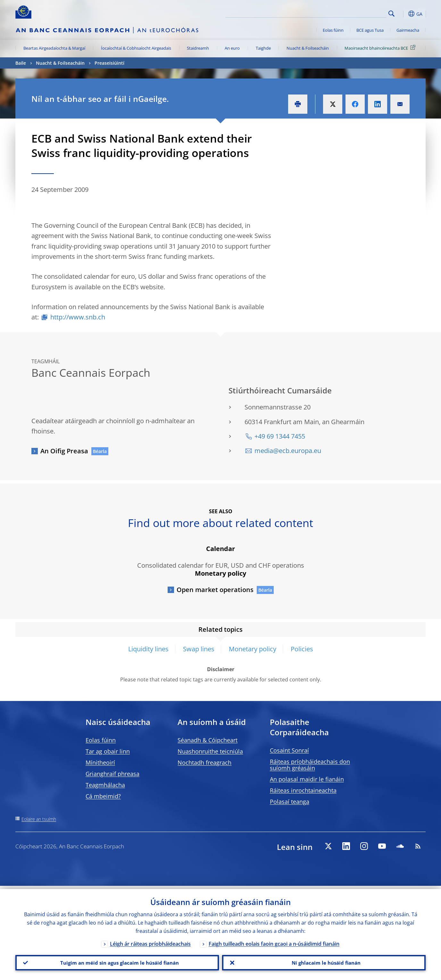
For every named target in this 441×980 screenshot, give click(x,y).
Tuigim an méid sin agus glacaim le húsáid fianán (117, 961)
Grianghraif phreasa (112, 774)
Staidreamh (198, 48)
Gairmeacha (408, 30)
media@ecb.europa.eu (288, 451)
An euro (232, 48)
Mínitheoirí (100, 762)
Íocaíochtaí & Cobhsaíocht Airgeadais (136, 48)
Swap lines (199, 649)
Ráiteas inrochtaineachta (303, 790)
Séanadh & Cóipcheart (208, 740)
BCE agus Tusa (370, 30)
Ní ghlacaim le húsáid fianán (324, 961)
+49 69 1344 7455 (280, 436)
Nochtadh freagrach (204, 762)
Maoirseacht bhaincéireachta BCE (381, 48)
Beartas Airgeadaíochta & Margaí (54, 48)
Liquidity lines (148, 649)
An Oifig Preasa (64, 451)
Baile (21, 63)
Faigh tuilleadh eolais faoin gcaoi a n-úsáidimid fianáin (274, 941)
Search (391, 14)
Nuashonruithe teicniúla (210, 751)
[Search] (354, 13)
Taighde (263, 48)
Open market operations (215, 590)
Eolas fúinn (333, 30)
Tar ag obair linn (108, 751)
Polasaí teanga (290, 802)
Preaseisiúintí (109, 63)
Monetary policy (253, 649)
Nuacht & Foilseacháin (308, 48)
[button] (403, 14)
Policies (302, 649)
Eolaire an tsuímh (39, 819)
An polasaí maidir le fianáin (307, 779)
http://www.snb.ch (78, 317)
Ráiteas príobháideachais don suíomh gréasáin (310, 765)
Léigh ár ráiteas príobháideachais (150, 941)
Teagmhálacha (105, 785)
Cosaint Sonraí (289, 750)
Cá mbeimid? (103, 796)
